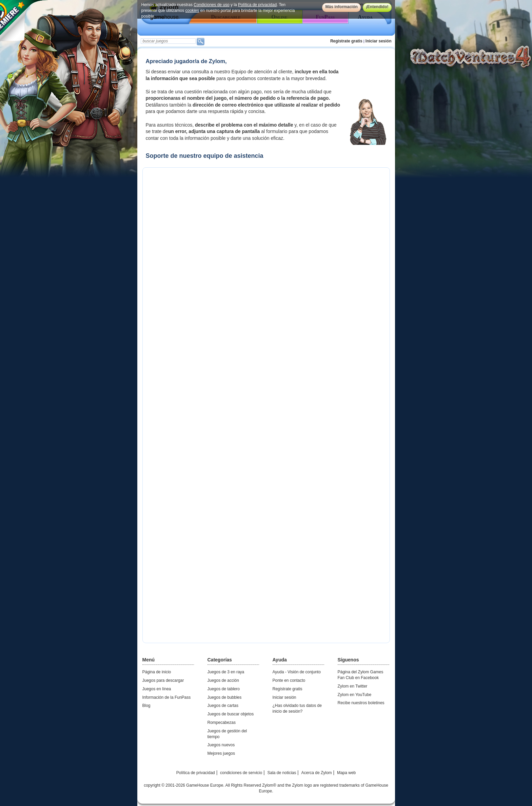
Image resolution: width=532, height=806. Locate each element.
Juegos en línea (157, 689)
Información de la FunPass (167, 697)
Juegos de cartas (223, 706)
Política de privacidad (257, 5)
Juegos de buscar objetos (231, 714)
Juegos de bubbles (225, 697)
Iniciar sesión (379, 41)
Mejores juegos (221, 753)
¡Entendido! (377, 7)
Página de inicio (157, 672)
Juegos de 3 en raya (226, 672)
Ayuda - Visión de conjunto (297, 672)
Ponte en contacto (289, 680)
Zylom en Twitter (353, 686)
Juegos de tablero (224, 689)
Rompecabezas (222, 723)
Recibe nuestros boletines (361, 703)
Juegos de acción (223, 680)
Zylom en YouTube (355, 695)
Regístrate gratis (346, 41)
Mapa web (346, 773)
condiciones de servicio (241, 773)
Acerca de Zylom (317, 773)
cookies (192, 11)
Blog (146, 706)
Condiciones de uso (211, 5)
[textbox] (168, 41)
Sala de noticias (282, 773)
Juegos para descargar (163, 680)
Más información (341, 7)
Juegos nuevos (221, 745)
